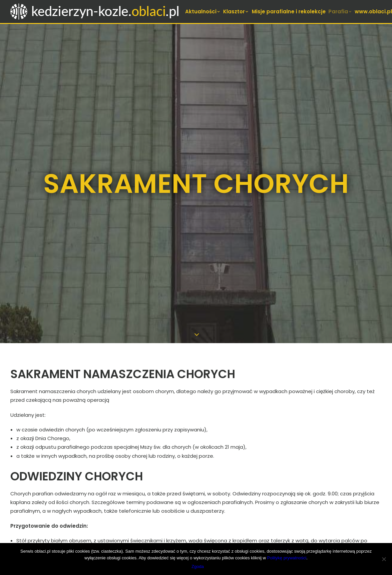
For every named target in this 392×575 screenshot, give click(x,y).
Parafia (340, 11)
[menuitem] (203, 11)
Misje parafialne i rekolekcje (289, 11)
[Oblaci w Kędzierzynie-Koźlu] (95, 11)
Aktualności (203, 11)
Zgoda (198, 567)
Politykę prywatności (287, 558)
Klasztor (236, 11)
